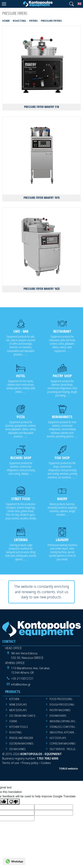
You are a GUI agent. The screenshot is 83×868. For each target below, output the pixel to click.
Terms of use (11, 763)
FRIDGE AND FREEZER (21, 738)
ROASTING (15, 732)
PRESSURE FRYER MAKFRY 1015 (42, 198)
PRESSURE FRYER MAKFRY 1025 (42, 289)
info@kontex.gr (21, 684)
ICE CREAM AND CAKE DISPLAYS (25, 716)
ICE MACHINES (17, 749)
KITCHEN (14, 699)
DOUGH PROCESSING (62, 705)
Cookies (46, 763)
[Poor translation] (14, 802)
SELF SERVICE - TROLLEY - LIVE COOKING (65, 749)
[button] (71, 4)
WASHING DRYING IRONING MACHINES (65, 721)
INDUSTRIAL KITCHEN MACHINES (65, 732)
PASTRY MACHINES (60, 710)
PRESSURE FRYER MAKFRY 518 (41, 107)
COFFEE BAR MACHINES (63, 743)
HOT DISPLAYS (58, 738)
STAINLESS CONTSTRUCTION (65, 727)
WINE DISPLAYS (18, 705)
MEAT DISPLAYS (18, 710)
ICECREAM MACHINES (21, 743)
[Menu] (4, 4)
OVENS (13, 721)
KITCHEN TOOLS (19, 727)
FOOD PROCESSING (61, 699)
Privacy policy (30, 763)
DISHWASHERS (58, 716)
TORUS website (68, 769)
